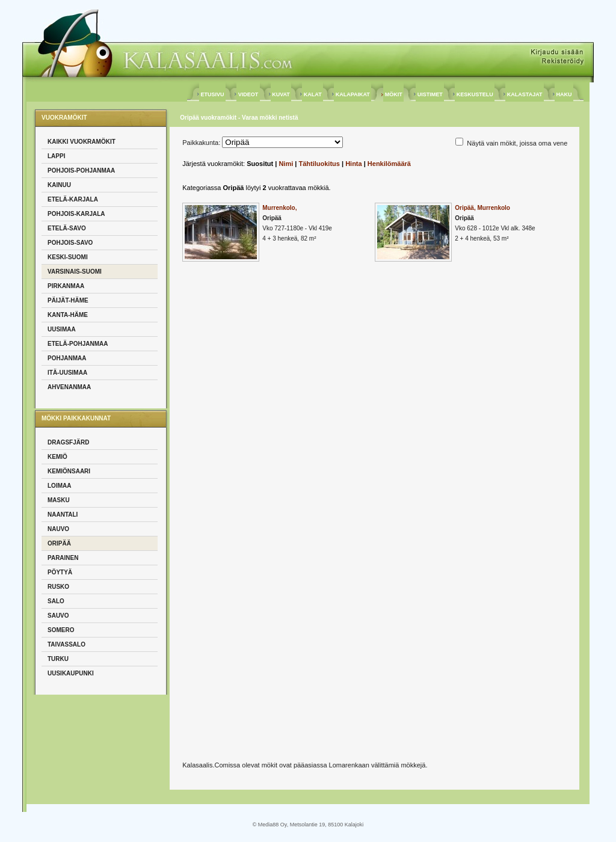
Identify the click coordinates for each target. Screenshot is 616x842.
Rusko (58, 587)
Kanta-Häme (68, 315)
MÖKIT (393, 94)
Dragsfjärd (68, 442)
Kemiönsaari (69, 471)
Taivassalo (66, 644)
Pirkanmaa (66, 286)
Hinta (354, 164)
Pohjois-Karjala (76, 214)
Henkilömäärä (389, 164)
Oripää (59, 543)
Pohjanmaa (67, 358)
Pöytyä (60, 572)
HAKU (564, 94)
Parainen (63, 558)
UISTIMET (430, 94)
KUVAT (281, 94)
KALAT (313, 94)
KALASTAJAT (525, 94)
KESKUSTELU (475, 94)
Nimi (286, 164)
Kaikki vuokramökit (82, 142)
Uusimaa (62, 329)
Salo (56, 601)
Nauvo (58, 529)
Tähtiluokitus (319, 164)
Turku (58, 659)
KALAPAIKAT (353, 94)
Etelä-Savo (67, 228)
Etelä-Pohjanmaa (78, 344)
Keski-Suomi (68, 257)
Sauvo (58, 616)
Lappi (56, 156)
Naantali (63, 515)
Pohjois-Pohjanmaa (81, 171)
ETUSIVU (212, 94)
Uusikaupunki (71, 673)
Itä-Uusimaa (67, 373)
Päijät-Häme (68, 300)
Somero (61, 630)
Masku (59, 500)
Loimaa (59, 486)
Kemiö (57, 457)
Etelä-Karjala (73, 199)
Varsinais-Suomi (75, 272)
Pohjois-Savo (70, 243)
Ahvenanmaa (69, 387)
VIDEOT (248, 94)
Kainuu (59, 185)
